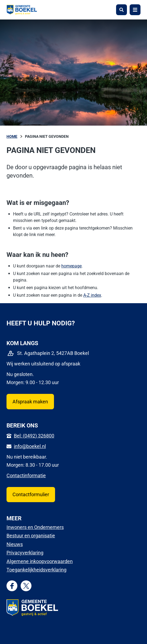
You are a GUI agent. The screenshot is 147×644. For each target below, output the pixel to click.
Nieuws (15, 544)
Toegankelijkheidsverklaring (36, 570)
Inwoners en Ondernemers (35, 527)
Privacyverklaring (25, 553)
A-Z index (92, 295)
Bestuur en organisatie (31, 536)
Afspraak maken (30, 402)
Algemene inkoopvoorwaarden (40, 561)
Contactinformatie (26, 475)
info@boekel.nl (30, 446)
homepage (71, 266)
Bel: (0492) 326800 (34, 436)
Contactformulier (31, 494)
